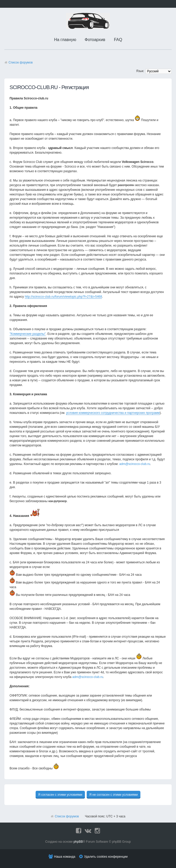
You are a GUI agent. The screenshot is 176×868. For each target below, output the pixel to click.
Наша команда (65, 857)
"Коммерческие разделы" (28, 334)
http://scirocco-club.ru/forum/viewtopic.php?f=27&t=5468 (63, 297)
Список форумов (21, 62)
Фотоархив (95, 40)
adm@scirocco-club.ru (135, 464)
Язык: (140, 71)
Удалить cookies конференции (106, 857)
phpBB (78, 842)
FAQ (118, 40)
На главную (65, 40)
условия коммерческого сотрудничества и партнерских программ (113, 413)
